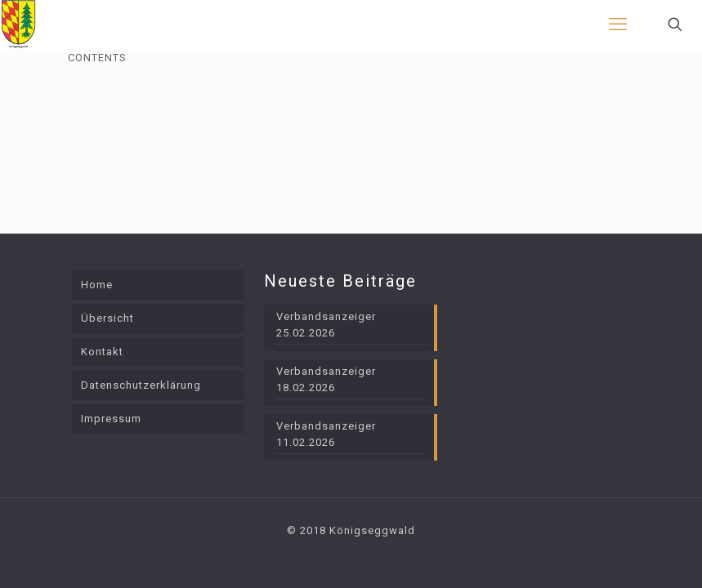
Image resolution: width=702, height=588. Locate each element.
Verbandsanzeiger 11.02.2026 (326, 434)
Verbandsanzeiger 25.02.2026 (326, 325)
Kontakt (102, 352)
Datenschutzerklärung (141, 385)
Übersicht (107, 318)
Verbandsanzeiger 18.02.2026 (326, 379)
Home (97, 285)
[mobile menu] (618, 24)
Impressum (111, 419)
